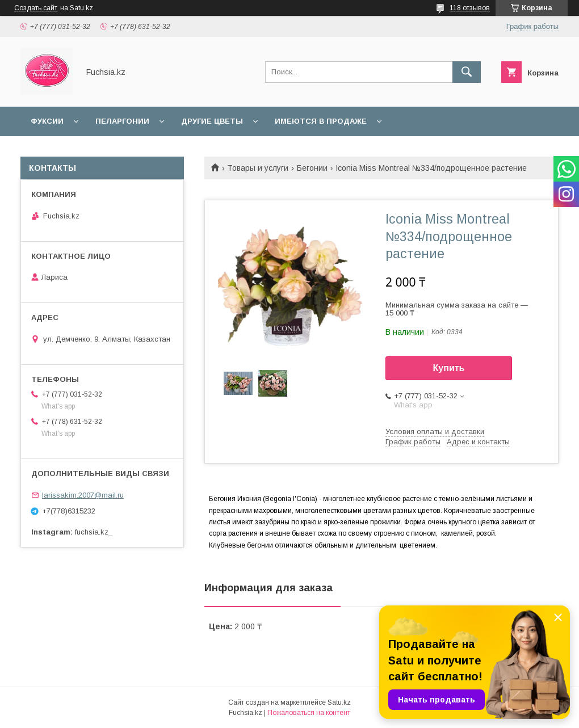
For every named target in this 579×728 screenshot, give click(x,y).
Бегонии (312, 168)
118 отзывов (470, 8)
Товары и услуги (258, 168)
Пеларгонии (122, 121)
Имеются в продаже (321, 121)
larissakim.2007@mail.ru (83, 495)
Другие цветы (212, 121)
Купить (449, 368)
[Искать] (467, 72)
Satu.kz (339, 702)
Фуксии (47, 121)
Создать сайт (36, 8)
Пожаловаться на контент (309, 713)
